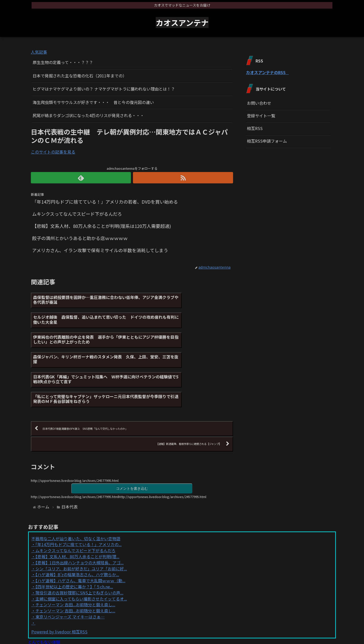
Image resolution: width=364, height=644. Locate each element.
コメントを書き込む (132, 444)
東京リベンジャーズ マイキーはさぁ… (70, 573)
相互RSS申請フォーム (267, 141)
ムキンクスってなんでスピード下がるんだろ (75, 506)
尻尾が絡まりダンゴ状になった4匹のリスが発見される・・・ (88, 115)
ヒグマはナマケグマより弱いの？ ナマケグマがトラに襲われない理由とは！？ (104, 89)
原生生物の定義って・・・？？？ (63, 62)
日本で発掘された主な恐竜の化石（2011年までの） (80, 76)
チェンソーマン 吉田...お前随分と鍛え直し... (75, 561)
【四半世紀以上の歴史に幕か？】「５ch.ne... (74, 543)
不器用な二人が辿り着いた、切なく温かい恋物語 (76, 495)
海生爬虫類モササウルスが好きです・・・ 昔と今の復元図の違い (93, 102)
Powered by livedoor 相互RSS (59, 588)
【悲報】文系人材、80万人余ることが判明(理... (77, 512)
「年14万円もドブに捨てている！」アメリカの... (78, 501)
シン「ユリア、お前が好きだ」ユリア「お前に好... (81, 525)
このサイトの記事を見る (53, 152)
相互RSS (255, 128)
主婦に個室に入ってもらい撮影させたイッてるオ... (81, 555)
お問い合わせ (259, 103)
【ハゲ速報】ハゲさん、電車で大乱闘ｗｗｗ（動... (80, 536)
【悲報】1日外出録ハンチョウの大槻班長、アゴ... (79, 519)
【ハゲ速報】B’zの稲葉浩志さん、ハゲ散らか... (77, 530)
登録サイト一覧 (261, 116)
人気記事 (39, 52)
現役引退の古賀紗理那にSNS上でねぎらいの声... (79, 549)
